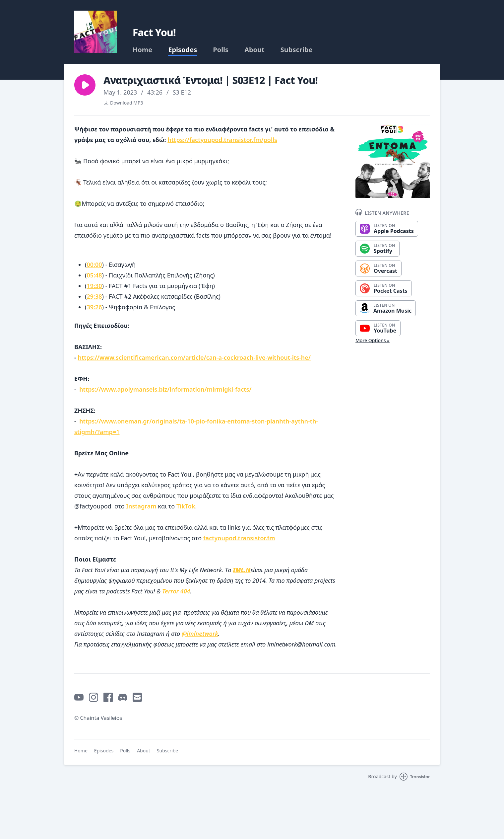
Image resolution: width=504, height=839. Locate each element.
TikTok (186, 506)
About (254, 50)
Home (142, 50)
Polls (221, 50)
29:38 (94, 296)
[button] (85, 85)
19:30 (94, 286)
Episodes (183, 50)
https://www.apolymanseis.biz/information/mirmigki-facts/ (165, 389)
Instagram (142, 506)
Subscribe (297, 50)
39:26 (94, 307)
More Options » (373, 340)
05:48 (94, 275)
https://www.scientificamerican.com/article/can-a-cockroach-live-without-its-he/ (194, 357)
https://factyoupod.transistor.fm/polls (222, 140)
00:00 (94, 265)
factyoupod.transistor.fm (239, 538)
